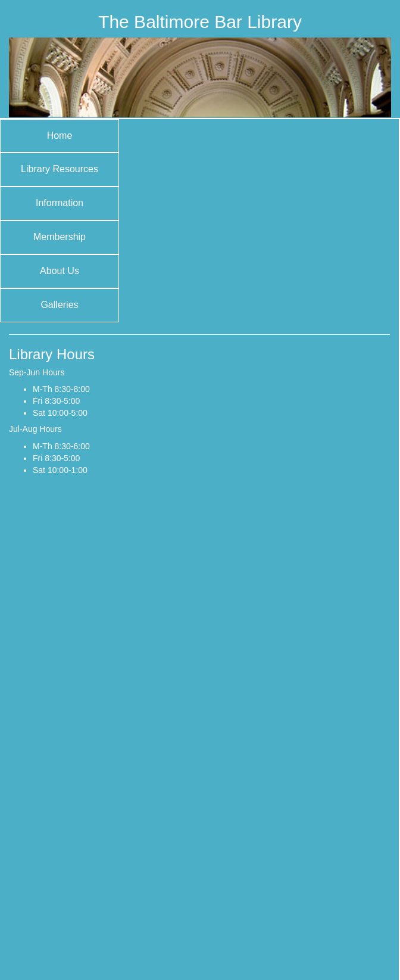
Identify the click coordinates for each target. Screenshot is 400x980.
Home (60, 136)
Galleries (59, 305)
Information (60, 203)
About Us (60, 271)
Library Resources (60, 169)
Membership (60, 237)
